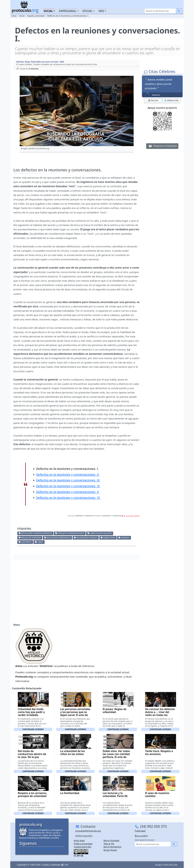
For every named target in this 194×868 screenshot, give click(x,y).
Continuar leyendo (33, 729)
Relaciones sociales (87, 538)
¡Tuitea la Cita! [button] (171, 100)
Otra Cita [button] (153, 100)
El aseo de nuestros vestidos (157, 795)
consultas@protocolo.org (88, 831)
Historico (26, 542)
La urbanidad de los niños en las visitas (73, 753)
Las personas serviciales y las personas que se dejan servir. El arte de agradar (75, 714)
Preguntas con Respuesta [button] (162, 146)
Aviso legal (79, 840)
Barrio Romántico (112, 847)
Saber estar (109, 538)
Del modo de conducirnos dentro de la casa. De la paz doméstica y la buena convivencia (32, 757)
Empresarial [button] (68, 11)
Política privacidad (83, 844)
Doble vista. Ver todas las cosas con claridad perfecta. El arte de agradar (116, 756)
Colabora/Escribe (82, 847)
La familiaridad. (70, 793)
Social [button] (48, 11)
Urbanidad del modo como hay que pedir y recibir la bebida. (31, 712)
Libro (40, 542)
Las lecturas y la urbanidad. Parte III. (115, 795)
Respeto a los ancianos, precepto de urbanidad (32, 795)
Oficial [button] (87, 11)
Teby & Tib (109, 844)
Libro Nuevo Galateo (101, 533)
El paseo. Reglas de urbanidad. (115, 711)
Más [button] (101, 11)
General (125, 538)
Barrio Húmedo (111, 840)
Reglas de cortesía (31, 538)
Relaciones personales (59, 538)
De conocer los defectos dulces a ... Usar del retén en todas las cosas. (160, 714)
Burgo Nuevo (110, 850)
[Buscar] (160, 11)
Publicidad (140, 831)
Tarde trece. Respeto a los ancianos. (159, 753)
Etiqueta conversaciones (71, 533)
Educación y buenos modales (37, 533)
